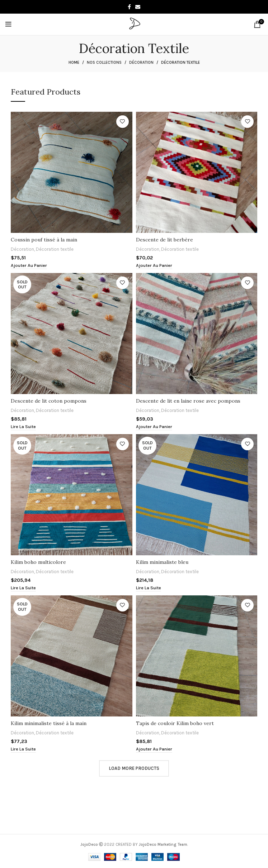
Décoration (141, 63)
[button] (29, 266)
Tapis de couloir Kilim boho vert (175, 723)
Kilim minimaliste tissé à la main (49, 723)
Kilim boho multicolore (39, 562)
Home (74, 63)
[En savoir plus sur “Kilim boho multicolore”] (23, 588)
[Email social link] (138, 7)
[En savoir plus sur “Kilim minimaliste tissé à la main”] (23, 749)
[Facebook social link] (129, 7)
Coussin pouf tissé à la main (44, 240)
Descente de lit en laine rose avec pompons (188, 401)
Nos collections (104, 63)
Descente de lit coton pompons (49, 401)
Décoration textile (56, 249)
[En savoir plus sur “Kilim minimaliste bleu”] (149, 588)
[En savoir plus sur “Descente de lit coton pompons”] (23, 427)
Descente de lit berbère (164, 240)
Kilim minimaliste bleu (162, 562)
